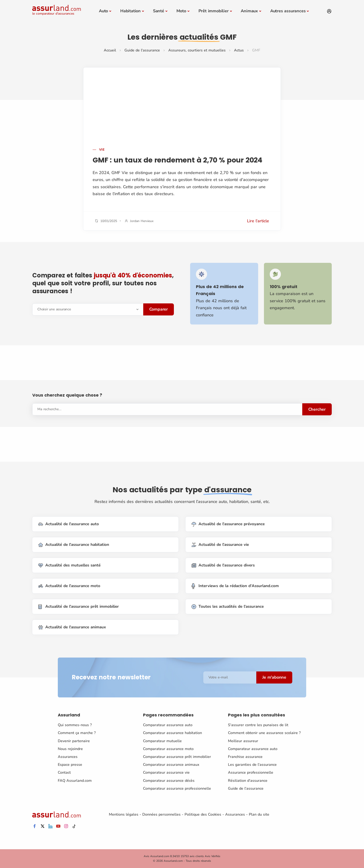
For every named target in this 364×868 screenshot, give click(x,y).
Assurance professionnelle (251, 773)
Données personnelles (161, 814)
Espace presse (70, 765)
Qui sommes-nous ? (75, 725)
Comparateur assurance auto (168, 725)
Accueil (110, 50)
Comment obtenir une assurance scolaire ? (264, 733)
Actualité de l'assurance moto (69, 586)
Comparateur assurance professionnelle (177, 789)
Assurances (68, 757)
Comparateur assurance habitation (172, 733)
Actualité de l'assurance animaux (72, 627)
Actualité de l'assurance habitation (74, 545)
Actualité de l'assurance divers (223, 565)
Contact (64, 773)
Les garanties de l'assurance (252, 765)
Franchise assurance (245, 757)
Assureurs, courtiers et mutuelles (197, 50)
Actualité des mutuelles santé (69, 565)
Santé (159, 11)
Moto (181, 11)
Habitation (130, 11)
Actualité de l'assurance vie (220, 545)
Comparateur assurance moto (168, 749)
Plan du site (259, 814)
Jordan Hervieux (142, 221)
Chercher (317, 409)
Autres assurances (288, 11)
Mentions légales (124, 814)
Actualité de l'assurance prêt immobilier (79, 607)
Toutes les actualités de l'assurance (228, 607)
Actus (239, 50)
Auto (103, 11)
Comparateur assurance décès (169, 780)
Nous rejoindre (70, 749)
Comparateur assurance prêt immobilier (177, 757)
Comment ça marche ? (77, 733)
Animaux (249, 11)
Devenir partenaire (74, 741)
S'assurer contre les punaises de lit (258, 725)
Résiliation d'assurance (248, 780)
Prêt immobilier (214, 11)
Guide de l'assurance (142, 50)
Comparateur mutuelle (162, 741)
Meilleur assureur (243, 741)
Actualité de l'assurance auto (69, 524)
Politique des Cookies (203, 814)
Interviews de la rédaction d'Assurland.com (235, 586)
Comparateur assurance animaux (171, 765)
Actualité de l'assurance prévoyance (228, 524)
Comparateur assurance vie (166, 773)
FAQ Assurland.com (75, 780)
